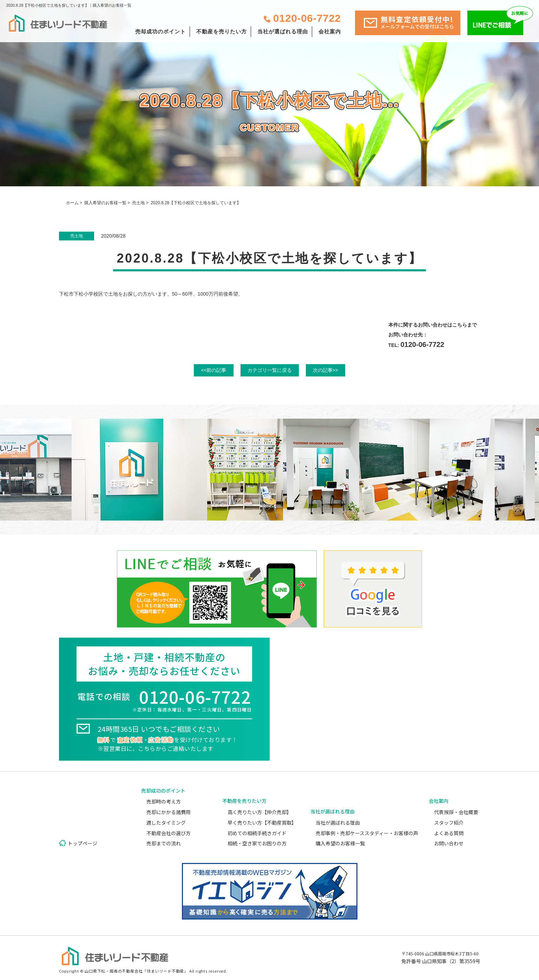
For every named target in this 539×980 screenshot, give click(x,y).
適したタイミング (166, 823)
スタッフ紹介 (449, 823)
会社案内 (330, 31)
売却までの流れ (164, 843)
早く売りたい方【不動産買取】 (262, 823)
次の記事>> (326, 370)
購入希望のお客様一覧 (105, 203)
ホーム (72, 203)
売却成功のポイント (160, 31)
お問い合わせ (449, 843)
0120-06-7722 (307, 18)
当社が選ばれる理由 (283, 31)
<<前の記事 (213, 370)
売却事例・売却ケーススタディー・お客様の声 (367, 833)
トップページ (83, 843)
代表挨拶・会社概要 (456, 812)
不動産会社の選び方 (169, 833)
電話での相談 (164, 701)
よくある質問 (449, 833)
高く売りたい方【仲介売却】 (259, 812)
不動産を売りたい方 (222, 31)
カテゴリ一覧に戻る (270, 370)
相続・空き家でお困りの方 (257, 843)
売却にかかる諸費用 (169, 812)
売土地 (138, 203)
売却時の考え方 (164, 801)
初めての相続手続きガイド (257, 833)
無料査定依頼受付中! (417, 22)
